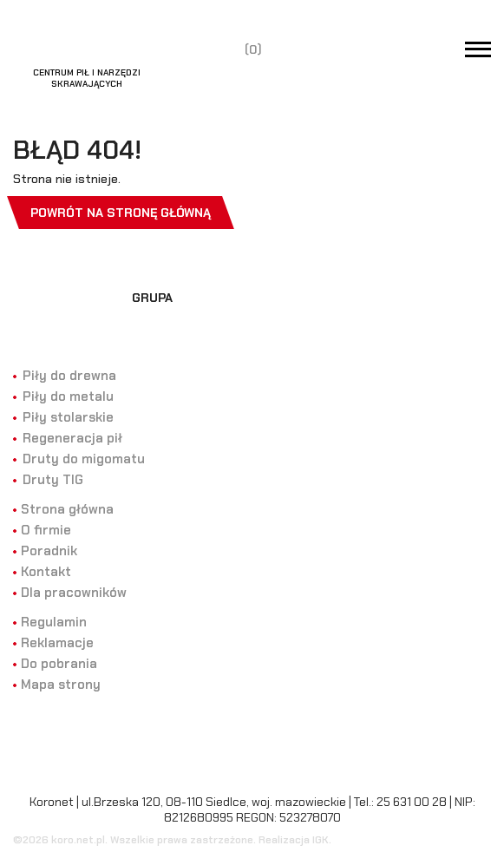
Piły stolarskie (68, 417)
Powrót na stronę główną (121, 213)
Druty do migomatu (84, 459)
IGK (321, 840)
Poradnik (49, 551)
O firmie (46, 530)
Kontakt (46, 572)
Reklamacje (57, 643)
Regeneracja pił (72, 438)
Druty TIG (53, 480)
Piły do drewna (69, 376)
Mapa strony (61, 685)
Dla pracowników (74, 593)
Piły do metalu (68, 396)
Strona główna (67, 509)
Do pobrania (59, 664)
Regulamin (54, 622)
